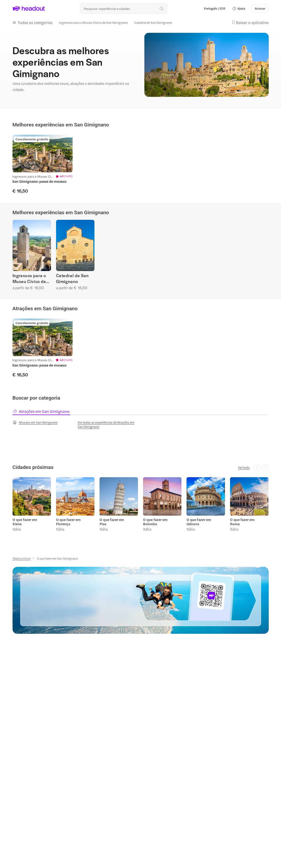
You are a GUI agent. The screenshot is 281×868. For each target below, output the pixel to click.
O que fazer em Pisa (112, 522)
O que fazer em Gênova (199, 522)
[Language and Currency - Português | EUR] (215, 9)
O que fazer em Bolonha (155, 522)
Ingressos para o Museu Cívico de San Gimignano (29, 278)
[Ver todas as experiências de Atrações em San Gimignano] (108, 424)
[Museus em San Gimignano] (35, 423)
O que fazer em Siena (25, 522)
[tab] (41, 411)
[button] (239, 9)
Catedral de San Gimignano (72, 278)
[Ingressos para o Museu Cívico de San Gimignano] (93, 22)
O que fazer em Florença (68, 522)
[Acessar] (260, 9)
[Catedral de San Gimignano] (153, 22)
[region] (140, 164)
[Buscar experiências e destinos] (124, 9)
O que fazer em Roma (242, 522)
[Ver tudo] (244, 467)
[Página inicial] (21, 558)
